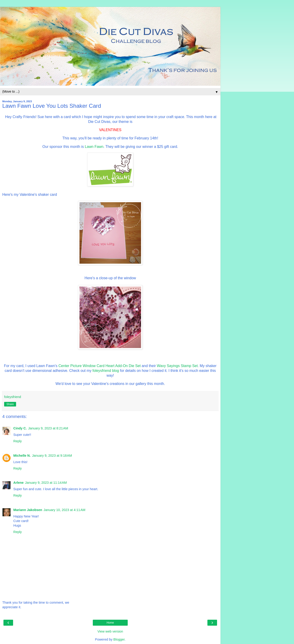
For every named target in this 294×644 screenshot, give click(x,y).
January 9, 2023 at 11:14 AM (46, 483)
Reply (18, 441)
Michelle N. (22, 456)
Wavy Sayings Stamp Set (177, 366)
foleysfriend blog (106, 371)
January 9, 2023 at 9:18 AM (52, 456)
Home (110, 623)
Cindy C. (20, 428)
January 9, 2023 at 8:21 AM (48, 428)
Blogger (119, 639)
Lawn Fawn (94, 147)
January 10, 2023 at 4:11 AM (65, 510)
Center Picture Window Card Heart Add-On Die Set (99, 366)
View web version (110, 631)
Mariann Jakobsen (28, 510)
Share (10, 404)
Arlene (18, 483)
